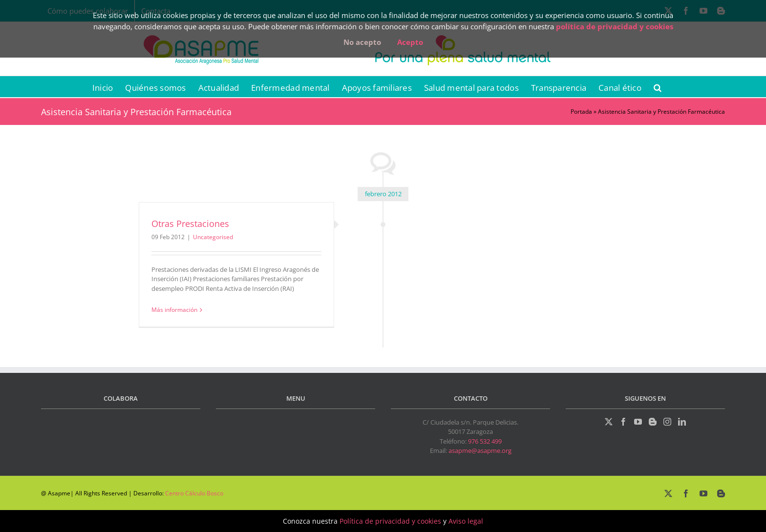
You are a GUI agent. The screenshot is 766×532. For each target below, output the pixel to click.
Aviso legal (466, 521)
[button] (658, 87)
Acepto (410, 42)
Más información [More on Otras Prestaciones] (174, 310)
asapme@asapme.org (480, 450)
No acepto (362, 42)
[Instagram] (667, 422)
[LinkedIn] (682, 422)
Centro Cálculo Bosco (194, 493)
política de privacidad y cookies (615, 26)
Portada (581, 112)
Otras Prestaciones (190, 224)
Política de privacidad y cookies (390, 521)
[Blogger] (653, 422)
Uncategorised (213, 237)
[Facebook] (623, 422)
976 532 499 (485, 441)
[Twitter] (609, 422)
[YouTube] (638, 422)
